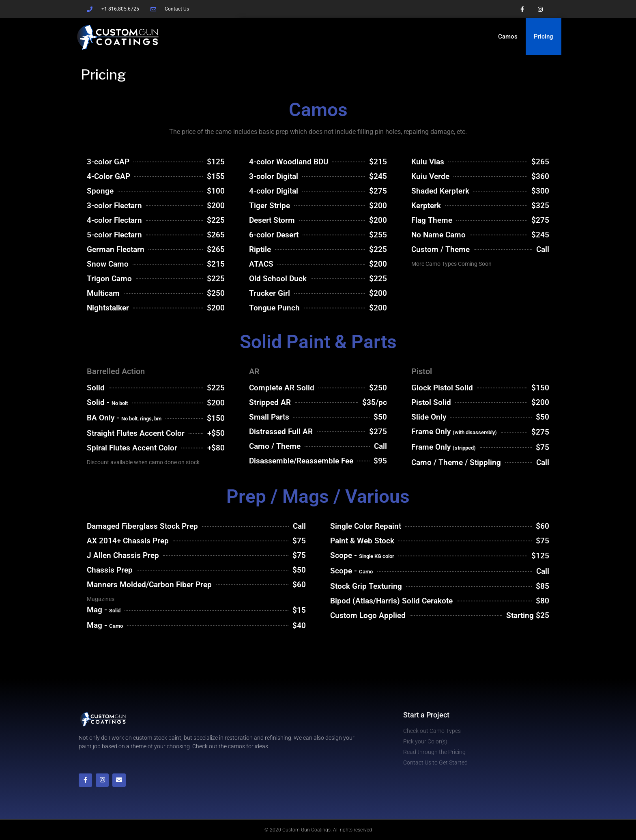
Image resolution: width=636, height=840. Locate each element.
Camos (508, 37)
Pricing (544, 37)
